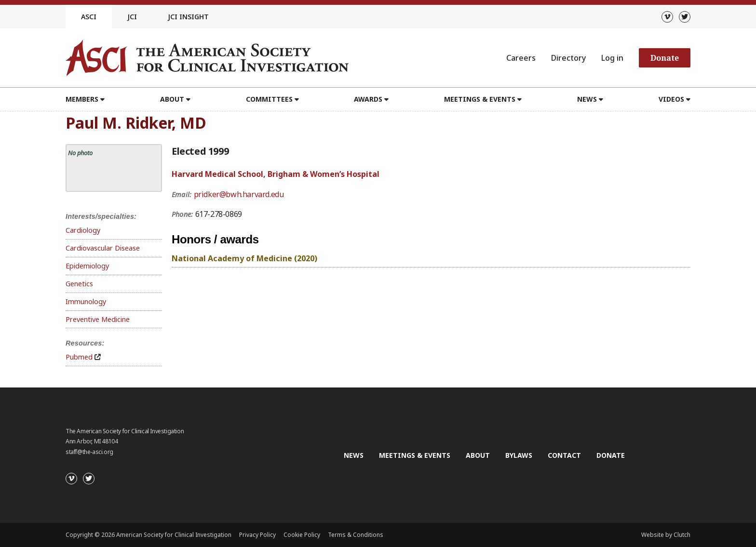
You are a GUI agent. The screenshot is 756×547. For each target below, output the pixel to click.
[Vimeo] (667, 17)
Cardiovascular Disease (103, 248)
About (172, 99)
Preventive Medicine (98, 319)
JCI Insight (188, 17)
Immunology (86, 301)
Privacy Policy (257, 535)
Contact (564, 455)
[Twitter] (685, 17)
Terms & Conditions (356, 535)
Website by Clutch (666, 535)
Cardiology (83, 230)
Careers (521, 58)
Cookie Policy (302, 535)
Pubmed (79, 357)
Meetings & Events (480, 99)
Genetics (79, 284)
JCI (132, 17)
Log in (612, 58)
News (587, 99)
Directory (568, 58)
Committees (269, 99)
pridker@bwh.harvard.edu (239, 194)
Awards (368, 99)
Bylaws (519, 455)
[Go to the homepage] (207, 58)
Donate (665, 58)
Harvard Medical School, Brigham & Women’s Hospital (276, 174)
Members (82, 99)
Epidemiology (87, 266)
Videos (671, 99)
